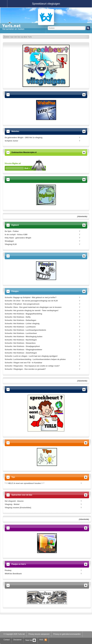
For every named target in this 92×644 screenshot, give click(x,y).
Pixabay (8, 570)
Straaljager (9, 241)
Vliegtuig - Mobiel (12, 504)
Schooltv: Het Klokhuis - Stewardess (20, 343)
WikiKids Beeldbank (13, 574)
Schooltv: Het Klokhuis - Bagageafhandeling (23, 314)
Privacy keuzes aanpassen (39, 634)
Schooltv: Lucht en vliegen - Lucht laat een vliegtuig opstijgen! (31, 356)
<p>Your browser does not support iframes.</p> (25, 165)
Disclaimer (17, 640)
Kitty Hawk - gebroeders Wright (18, 238)
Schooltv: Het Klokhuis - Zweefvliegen (21, 353)
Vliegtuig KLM (11, 244)
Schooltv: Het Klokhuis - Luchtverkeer (21, 333)
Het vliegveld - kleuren (14, 501)
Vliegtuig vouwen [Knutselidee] (18, 508)
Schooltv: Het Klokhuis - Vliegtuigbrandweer (23, 350)
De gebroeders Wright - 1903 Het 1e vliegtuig (24, 138)
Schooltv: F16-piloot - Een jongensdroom (22, 304)
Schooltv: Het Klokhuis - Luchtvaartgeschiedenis (25, 330)
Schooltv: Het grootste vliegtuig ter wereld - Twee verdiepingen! (32, 311)
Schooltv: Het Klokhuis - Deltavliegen (20, 320)
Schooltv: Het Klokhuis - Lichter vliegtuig (22, 324)
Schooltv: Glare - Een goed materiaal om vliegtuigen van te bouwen (33, 307)
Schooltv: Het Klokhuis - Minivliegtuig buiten (24, 337)
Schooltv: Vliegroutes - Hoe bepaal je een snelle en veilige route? (32, 366)
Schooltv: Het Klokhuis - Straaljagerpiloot (22, 346)
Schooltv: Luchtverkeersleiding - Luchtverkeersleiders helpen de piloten (35, 359)
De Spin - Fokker (12, 231)
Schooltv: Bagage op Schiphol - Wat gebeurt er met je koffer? (31, 297)
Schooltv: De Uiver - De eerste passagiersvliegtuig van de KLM (31, 301)
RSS (43, 640)
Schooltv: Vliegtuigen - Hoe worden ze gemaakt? (25, 369)
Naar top (30, 640)
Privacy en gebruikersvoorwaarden (67, 634)
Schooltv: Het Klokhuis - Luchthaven (20, 327)
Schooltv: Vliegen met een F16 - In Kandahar (23, 363)
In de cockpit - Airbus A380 (16, 235)
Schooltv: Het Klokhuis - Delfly (18, 317)
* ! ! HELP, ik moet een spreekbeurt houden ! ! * (24, 483)
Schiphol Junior (11, 141)
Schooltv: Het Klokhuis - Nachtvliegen (21, 340)
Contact (7, 640)
